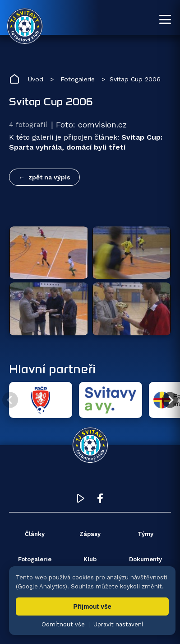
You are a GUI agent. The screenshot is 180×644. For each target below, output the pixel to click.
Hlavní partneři (52, 369)
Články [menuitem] (35, 534)
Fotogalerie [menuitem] (35, 559)
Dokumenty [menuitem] (145, 559)
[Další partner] (170, 400)
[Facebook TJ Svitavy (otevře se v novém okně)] (100, 501)
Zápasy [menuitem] (90, 534)
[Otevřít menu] (165, 19)
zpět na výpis (49, 177)
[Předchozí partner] (10, 400)
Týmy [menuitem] (145, 534)
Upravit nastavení (118, 624)
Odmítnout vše (63, 624)
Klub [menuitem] (90, 559)
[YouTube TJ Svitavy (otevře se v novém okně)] (81, 501)
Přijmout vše (92, 606)
